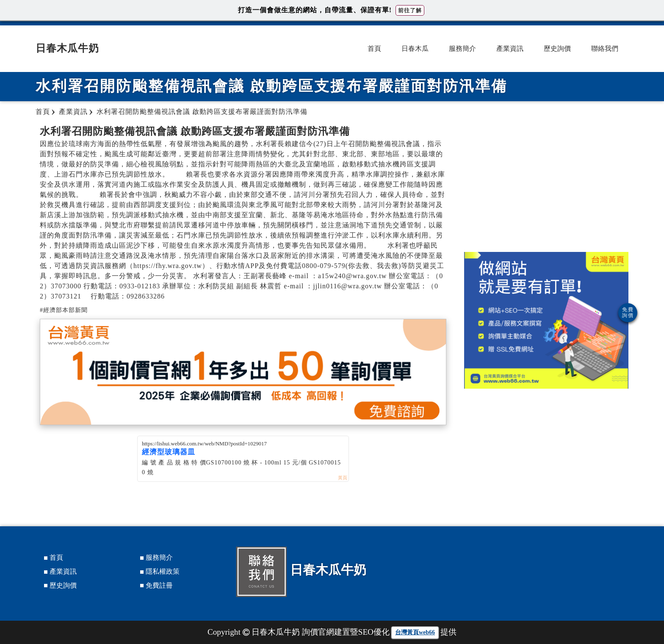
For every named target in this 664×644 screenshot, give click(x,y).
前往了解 (410, 10)
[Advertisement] (546, 184)
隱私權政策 (163, 571)
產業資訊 (510, 48)
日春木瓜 (415, 48)
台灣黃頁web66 (415, 632)
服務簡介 (462, 48)
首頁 (374, 48)
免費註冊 (159, 585)
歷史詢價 (557, 48)
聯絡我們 (605, 48)
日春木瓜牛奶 (67, 48)
